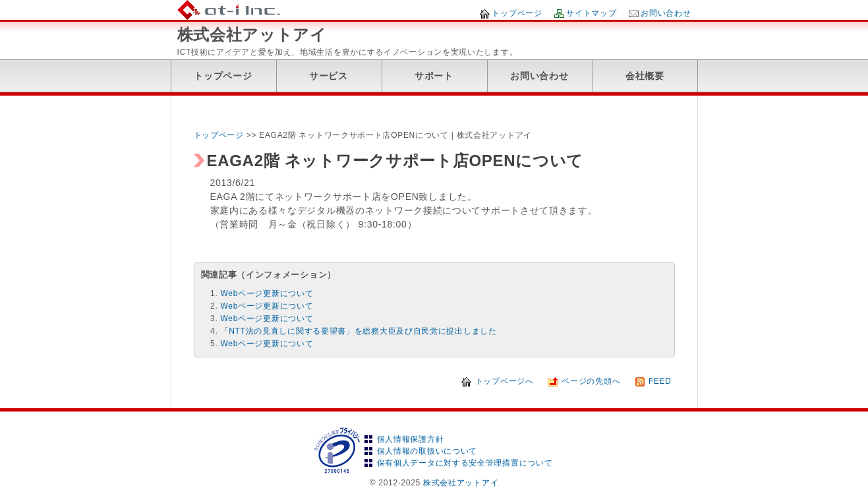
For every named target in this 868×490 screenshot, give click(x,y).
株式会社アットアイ (252, 35)
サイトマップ (591, 13)
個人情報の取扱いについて (427, 451)
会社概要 (645, 76)
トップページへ (505, 381)
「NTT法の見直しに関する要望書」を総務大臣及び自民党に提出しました (359, 331)
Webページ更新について (267, 293)
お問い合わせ (666, 13)
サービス (329, 76)
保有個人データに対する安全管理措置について (465, 463)
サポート (434, 76)
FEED (660, 381)
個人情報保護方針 (411, 439)
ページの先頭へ (591, 381)
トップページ (517, 13)
